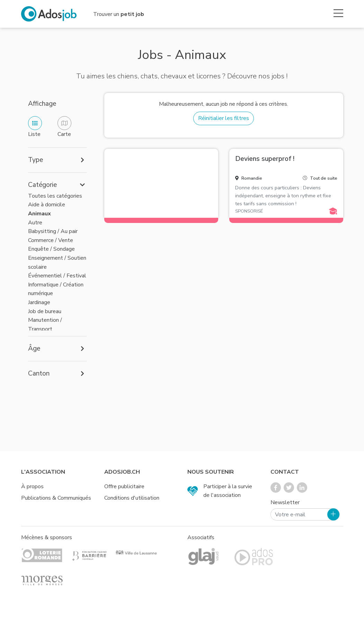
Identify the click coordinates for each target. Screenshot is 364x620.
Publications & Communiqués (56, 498)
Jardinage (39, 302)
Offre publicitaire (124, 486)
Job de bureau (45, 311)
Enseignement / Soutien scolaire (57, 262)
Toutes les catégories (55, 196)
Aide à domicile (47, 205)
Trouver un (119, 14)
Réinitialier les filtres (224, 118)
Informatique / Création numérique (56, 289)
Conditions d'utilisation (132, 498)
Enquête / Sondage (51, 249)
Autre (35, 223)
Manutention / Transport (45, 325)
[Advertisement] (161, 182)
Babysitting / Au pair (53, 231)
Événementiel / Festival (57, 276)
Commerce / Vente (51, 240)
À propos (32, 486)
